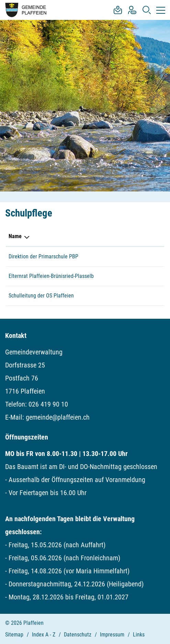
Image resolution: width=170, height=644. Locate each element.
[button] (147, 10)
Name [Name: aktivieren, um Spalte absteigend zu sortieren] (15, 236)
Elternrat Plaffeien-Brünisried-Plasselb (51, 276)
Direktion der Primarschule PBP (43, 256)
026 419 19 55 (137, 296)
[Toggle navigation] (159, 10)
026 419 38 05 (137, 256)
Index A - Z (44, 635)
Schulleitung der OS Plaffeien (41, 296)
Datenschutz (78, 635)
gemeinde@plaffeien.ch (58, 417)
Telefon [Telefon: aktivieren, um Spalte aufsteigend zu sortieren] (129, 236)
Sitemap (14, 635)
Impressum (112, 635)
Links (139, 635)
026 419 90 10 (48, 404)
